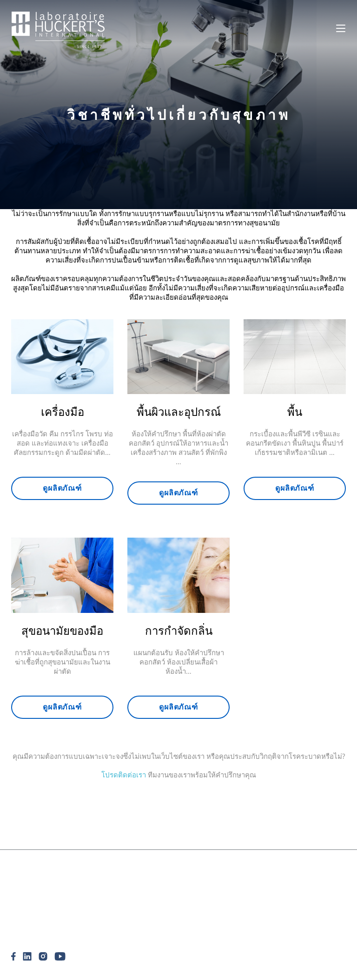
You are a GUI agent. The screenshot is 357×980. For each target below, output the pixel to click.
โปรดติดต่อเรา (124, 775)
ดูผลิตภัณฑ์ (62, 707)
